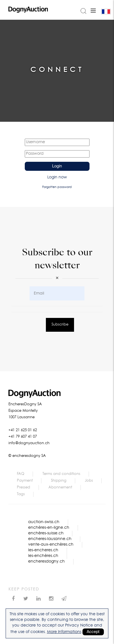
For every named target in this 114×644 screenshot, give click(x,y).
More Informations (64, 632)
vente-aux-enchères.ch (51, 545)
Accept (93, 632)
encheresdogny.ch (46, 561)
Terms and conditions (61, 474)
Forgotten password (57, 187)
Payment (25, 481)
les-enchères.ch (43, 556)
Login (57, 166)
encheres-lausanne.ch (50, 539)
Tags (21, 494)
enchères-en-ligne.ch (49, 528)
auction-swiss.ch (44, 522)
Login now (57, 177)
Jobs (89, 481)
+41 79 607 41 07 (23, 437)
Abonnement (60, 487)
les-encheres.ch (43, 550)
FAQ (21, 474)
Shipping (59, 481)
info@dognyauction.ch (29, 443)
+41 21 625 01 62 (23, 430)
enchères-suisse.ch (46, 533)
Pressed (24, 487)
